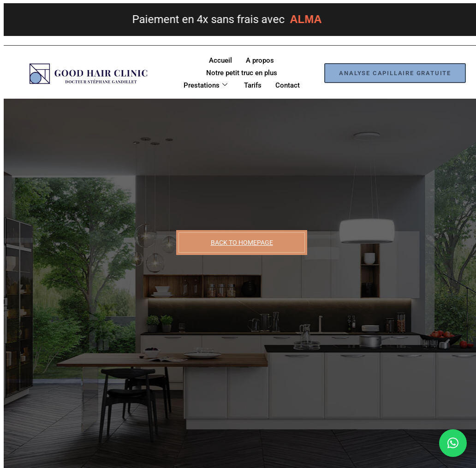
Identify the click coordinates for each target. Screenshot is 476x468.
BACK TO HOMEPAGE (242, 243)
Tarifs (253, 85)
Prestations (205, 86)
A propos (260, 60)
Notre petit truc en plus (242, 73)
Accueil (220, 60)
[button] (453, 443)
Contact (288, 85)
